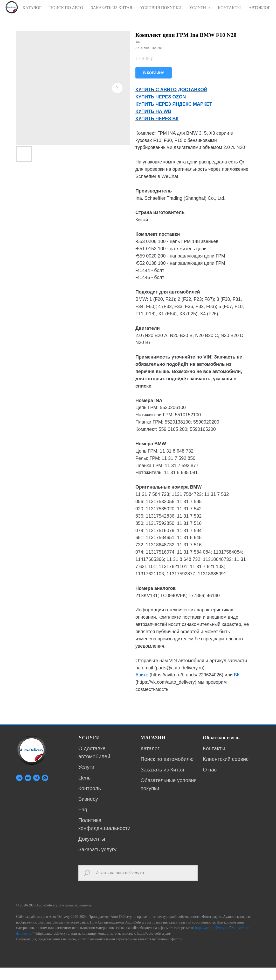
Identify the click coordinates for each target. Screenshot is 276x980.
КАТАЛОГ (32, 8)
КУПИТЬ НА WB (153, 111)
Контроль (90, 788)
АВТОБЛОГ (259, 8)
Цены (85, 778)
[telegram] (36, 778)
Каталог (150, 748)
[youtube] (28, 778)
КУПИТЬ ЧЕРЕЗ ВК (157, 119)
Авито (142, 675)
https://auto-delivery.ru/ (212, 920)
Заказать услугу (97, 849)
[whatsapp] (45, 778)
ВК (237, 675)
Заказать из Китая (162, 770)
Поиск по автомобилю (167, 759)
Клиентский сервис (226, 759)
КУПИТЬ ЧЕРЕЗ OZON (161, 97)
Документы (92, 839)
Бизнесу (88, 799)
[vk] (19, 778)
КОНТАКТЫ (229, 8)
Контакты (214, 748)
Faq (83, 810)
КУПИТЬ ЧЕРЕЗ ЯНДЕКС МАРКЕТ (174, 104)
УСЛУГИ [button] (198, 8)
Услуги (86, 767)
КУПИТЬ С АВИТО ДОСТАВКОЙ (171, 90)
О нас (210, 770)
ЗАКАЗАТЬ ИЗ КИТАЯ (112, 8)
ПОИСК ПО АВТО (66, 8)
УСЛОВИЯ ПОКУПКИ (161, 8)
